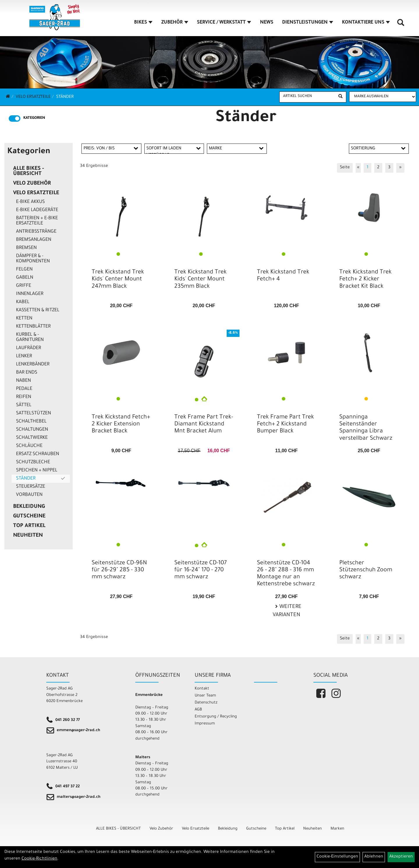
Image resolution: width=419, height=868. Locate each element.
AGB (198, 710)
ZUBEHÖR (175, 23)
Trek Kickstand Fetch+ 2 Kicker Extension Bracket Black (121, 425)
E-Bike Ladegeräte (37, 210)
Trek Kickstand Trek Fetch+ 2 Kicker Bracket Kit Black (365, 280)
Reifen (24, 397)
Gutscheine (29, 517)
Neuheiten (28, 536)
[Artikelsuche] (401, 25)
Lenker (24, 356)
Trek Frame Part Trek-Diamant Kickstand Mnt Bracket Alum (204, 425)
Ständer (65, 97)
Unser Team (205, 696)
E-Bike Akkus (30, 202)
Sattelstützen (33, 413)
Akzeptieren (401, 857)
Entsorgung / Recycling (216, 717)
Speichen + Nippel (37, 471)
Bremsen (26, 248)
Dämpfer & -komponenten (33, 259)
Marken (337, 829)
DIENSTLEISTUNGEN (308, 23)
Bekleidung (29, 507)
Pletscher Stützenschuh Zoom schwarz (366, 570)
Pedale (24, 389)
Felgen (24, 270)
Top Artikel (29, 526)
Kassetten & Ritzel (38, 310)
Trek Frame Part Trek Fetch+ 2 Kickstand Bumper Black (285, 425)
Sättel (24, 405)
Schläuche (29, 446)
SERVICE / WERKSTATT (224, 23)
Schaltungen (32, 430)
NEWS (267, 23)
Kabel (23, 302)
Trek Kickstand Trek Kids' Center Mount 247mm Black (118, 280)
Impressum (205, 724)
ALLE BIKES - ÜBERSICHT (29, 172)
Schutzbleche (33, 462)
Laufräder (29, 348)
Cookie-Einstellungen (337, 857)
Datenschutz (206, 703)
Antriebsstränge (36, 232)
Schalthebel (31, 422)
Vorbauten (29, 495)
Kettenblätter (33, 327)
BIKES (144, 23)
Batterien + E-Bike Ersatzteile (37, 221)
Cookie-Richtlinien (39, 859)
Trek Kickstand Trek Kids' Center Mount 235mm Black (200, 280)
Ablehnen (374, 857)
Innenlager (30, 294)
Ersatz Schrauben (38, 454)
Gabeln (25, 278)
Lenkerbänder (33, 365)
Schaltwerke (32, 438)
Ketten (24, 319)
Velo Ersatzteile (33, 97)
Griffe (24, 286)
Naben (23, 381)
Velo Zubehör (32, 184)
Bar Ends (27, 373)
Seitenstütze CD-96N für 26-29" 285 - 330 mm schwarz (119, 570)
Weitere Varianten (287, 611)
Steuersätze (31, 487)
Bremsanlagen (34, 240)
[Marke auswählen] (383, 97)
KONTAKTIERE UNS (366, 23)
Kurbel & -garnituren (30, 337)
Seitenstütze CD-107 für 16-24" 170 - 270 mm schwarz (200, 570)
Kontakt (202, 689)
